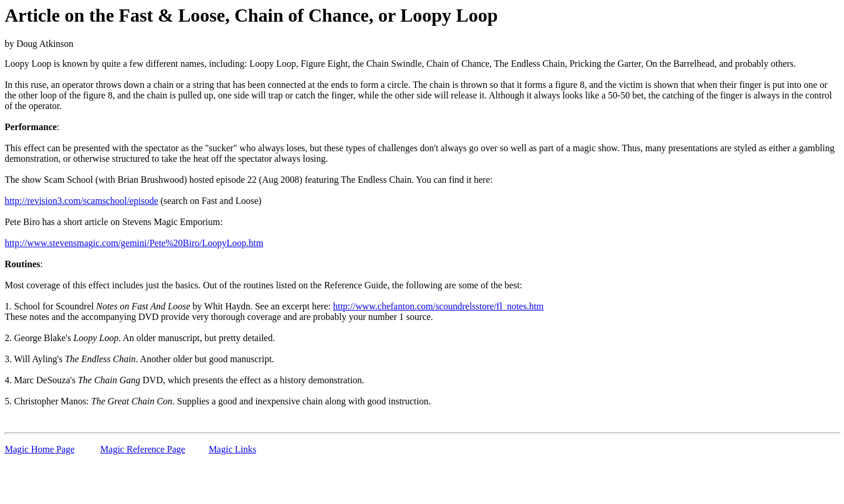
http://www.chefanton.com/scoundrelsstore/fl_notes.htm (438, 306)
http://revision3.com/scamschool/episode (81, 201)
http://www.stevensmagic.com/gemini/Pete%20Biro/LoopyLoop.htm (134, 243)
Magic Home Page (40, 449)
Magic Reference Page (143, 449)
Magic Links (232, 449)
